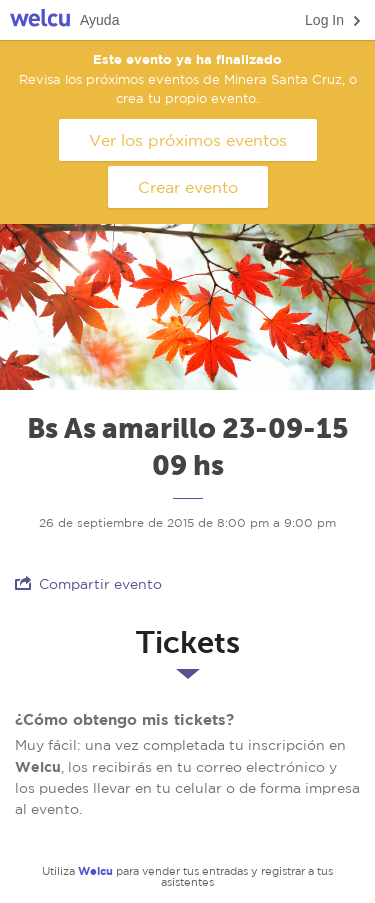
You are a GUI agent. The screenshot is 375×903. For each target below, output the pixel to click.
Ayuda (99, 20)
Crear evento (188, 187)
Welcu (40, 20)
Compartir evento (88, 583)
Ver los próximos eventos (188, 140)
